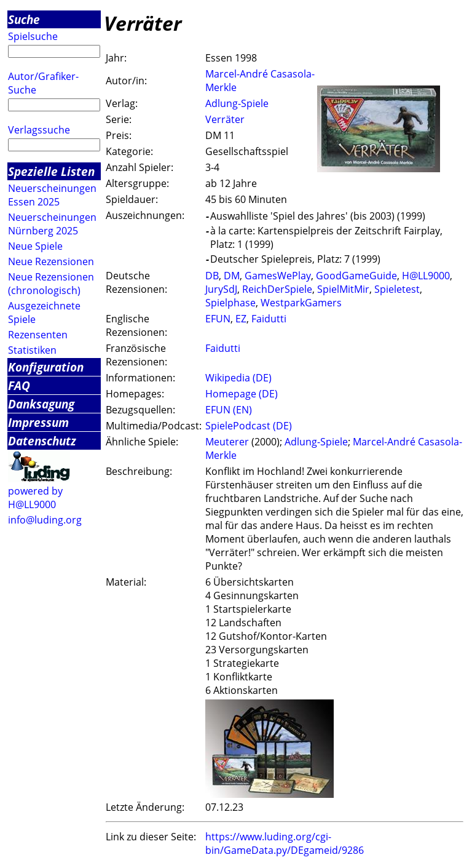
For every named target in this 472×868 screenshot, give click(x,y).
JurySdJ (221, 289)
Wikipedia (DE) (238, 378)
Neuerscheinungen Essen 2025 (52, 195)
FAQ (19, 385)
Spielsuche (33, 36)
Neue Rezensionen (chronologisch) (51, 284)
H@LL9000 (426, 276)
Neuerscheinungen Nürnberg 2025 (52, 224)
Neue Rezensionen (51, 261)
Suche (24, 19)
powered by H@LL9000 (35, 498)
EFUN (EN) (229, 410)
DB (212, 276)
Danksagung (41, 404)
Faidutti (269, 319)
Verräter (225, 119)
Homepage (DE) (242, 394)
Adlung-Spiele (237, 103)
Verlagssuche (39, 130)
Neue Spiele (35, 246)
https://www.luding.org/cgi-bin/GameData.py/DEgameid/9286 (285, 843)
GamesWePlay (278, 276)
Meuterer (227, 442)
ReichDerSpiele (277, 289)
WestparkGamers (301, 303)
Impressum (38, 422)
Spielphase (230, 303)
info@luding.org (45, 520)
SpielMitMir (343, 289)
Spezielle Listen (51, 171)
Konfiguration (46, 367)
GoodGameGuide (356, 276)
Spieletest (397, 289)
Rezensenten (38, 335)
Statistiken (32, 350)
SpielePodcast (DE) (249, 426)
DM (232, 276)
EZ (241, 319)
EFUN (218, 319)
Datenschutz (42, 441)
